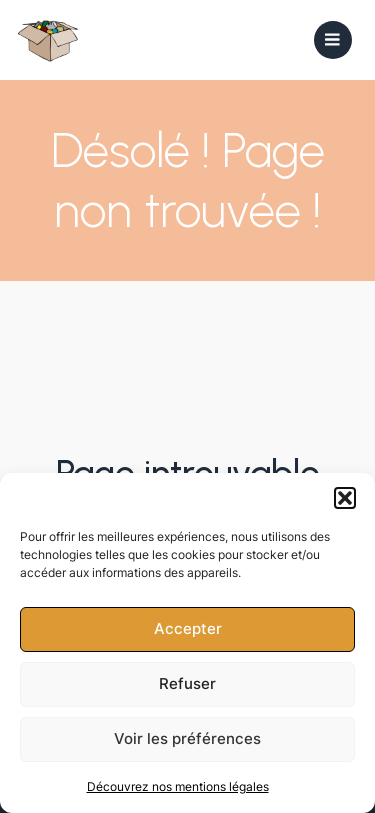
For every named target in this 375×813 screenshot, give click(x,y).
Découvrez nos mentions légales (178, 786)
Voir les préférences (187, 738)
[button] (345, 498)
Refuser (187, 683)
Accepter (188, 628)
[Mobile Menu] (333, 40)
